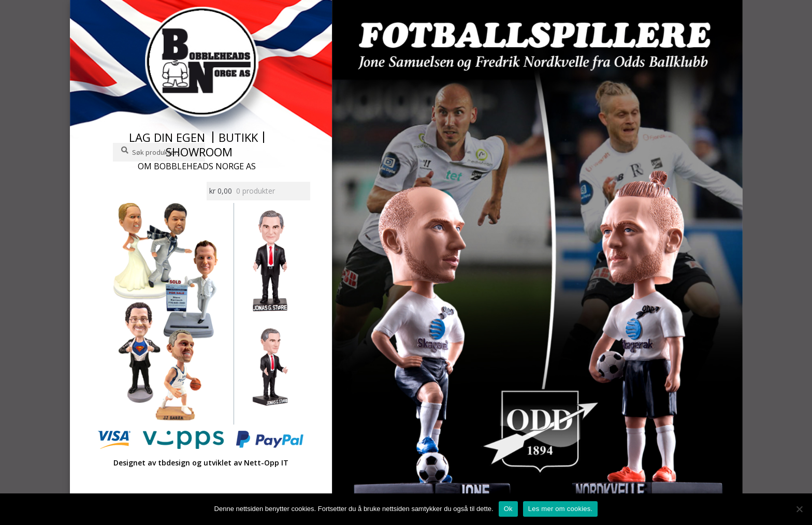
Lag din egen (167, 137)
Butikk (238, 137)
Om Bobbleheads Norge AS (197, 166)
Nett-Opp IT (266, 463)
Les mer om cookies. (561, 509)
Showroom (199, 152)
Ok (508, 509)
